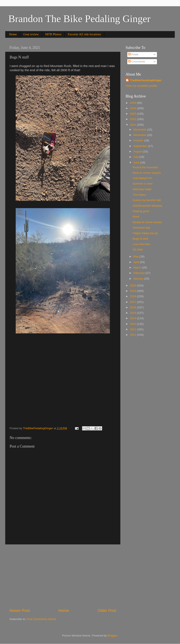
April (137, 262)
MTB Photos (53, 34)
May (136, 256)
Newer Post (20, 610)
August (138, 151)
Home (13, 34)
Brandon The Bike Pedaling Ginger (79, 19)
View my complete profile (141, 86)
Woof (136, 217)
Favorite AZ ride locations (84, 34)
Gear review (31, 34)
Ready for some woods (147, 222)
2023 (134, 114)
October (139, 140)
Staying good (141, 211)
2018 (134, 296)
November (140, 135)
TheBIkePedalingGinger (146, 80)
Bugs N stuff (140, 239)
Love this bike (141, 244)
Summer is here (143, 184)
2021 (134, 125)
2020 (134, 285)
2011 (134, 335)
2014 (134, 318)
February (139, 273)
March (138, 268)
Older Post (107, 610)
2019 (134, 291)
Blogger (112, 636)
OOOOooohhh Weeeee (147, 206)
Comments (137, 61)
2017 (134, 302)
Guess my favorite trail (147, 200)
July (136, 157)
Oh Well (138, 250)
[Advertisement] (63, 576)
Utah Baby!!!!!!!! (142, 178)
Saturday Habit (142, 189)
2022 (134, 119)
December (140, 130)
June (137, 163)
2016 (134, 307)
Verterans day (141, 228)
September (141, 146)
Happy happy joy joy (145, 233)
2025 (134, 103)
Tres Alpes (139, 195)
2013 (134, 324)
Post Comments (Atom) (41, 619)
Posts (133, 54)
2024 (134, 108)
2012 (134, 329)
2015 (134, 313)
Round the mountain (145, 167)
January (139, 279)
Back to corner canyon (147, 173)
